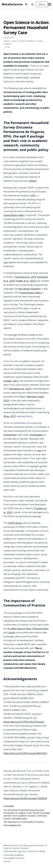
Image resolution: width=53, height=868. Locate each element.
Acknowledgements (12, 825)
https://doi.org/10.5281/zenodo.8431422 (25, 753)
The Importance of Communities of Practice (24, 822)
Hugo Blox (22, 851)
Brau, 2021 (10, 416)
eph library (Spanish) (30, 289)
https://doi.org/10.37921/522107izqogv (24, 722)
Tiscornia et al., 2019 (25, 277)
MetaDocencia (12, 4)
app (39, 451)
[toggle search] (26, 4)
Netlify (42, 851)
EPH (33, 195)
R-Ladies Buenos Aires (19, 629)
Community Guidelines (14, 855)
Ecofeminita (10, 435)
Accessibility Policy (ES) (14, 858)
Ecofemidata (36, 435)
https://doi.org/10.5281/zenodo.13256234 (25, 798)
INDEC (33, 181)
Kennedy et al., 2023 (20, 389)
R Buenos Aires (40, 629)
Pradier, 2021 (11, 381)
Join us (42, 4)
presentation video (14, 215)
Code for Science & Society (16, 848)
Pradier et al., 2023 (25, 281)
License (7, 861)
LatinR (11, 632)
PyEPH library (15, 523)
